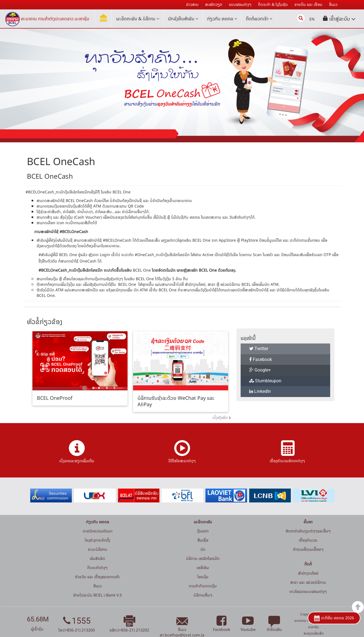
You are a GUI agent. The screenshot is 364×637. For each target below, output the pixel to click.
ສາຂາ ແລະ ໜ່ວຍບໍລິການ (308, 582)
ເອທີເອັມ (203, 568)
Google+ (260, 370)
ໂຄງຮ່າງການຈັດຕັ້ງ (97, 540)
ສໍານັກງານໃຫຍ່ (308, 573)
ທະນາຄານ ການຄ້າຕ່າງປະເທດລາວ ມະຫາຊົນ (55, 19)
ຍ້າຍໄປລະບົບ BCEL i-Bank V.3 (97, 595)
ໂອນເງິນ (203, 577)
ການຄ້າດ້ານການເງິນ (203, 586)
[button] (339, 19)
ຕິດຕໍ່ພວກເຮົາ (259, 19)
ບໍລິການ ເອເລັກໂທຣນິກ (203, 558)
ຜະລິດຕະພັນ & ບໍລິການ (138, 19)
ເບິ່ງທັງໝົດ (220, 417)
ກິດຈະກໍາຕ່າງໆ (97, 568)
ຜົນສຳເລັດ (97, 558)
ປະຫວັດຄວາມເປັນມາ (98, 531)
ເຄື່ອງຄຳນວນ (308, 540)
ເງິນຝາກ (203, 531)
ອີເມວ (98, 586)
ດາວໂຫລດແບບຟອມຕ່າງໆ (308, 591)
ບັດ (203, 549)
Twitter (259, 349)
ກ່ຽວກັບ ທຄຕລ (222, 19)
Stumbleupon (265, 381)
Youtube (248, 626)
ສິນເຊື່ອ (203, 540)
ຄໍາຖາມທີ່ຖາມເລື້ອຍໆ (308, 549)
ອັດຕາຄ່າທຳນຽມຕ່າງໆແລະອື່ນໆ (308, 531)
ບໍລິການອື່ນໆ (203, 595)
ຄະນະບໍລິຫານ (98, 549)
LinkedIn (260, 391)
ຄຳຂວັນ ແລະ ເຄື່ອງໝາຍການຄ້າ (97, 577)
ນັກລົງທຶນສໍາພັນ (183, 19)
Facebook (261, 359)
